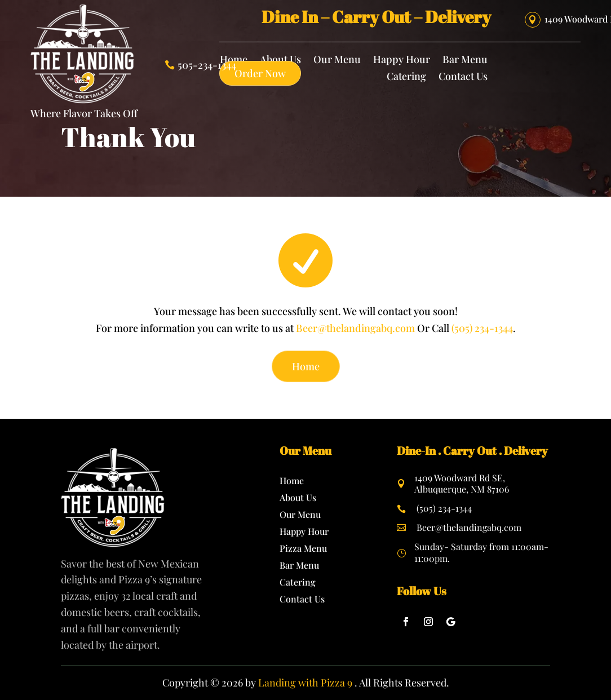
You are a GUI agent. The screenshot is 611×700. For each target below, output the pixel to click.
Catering (406, 77)
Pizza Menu (303, 549)
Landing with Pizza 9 (305, 683)
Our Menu (337, 61)
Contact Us (463, 77)
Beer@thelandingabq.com (355, 328)
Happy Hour (402, 61)
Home (306, 366)
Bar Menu (465, 61)
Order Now (260, 73)
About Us (298, 499)
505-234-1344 (207, 65)
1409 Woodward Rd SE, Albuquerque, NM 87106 (462, 484)
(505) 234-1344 (482, 328)
